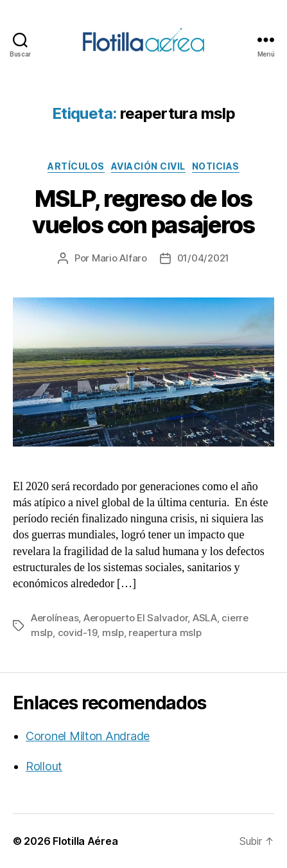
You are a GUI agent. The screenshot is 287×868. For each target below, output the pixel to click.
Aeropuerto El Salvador (135, 618)
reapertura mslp (165, 633)
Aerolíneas (55, 618)
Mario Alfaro (119, 258)
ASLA (205, 618)
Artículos (76, 166)
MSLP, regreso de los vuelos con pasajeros (143, 212)
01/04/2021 (203, 258)
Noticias (216, 166)
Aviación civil (148, 166)
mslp (113, 633)
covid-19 (78, 633)
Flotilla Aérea (85, 841)
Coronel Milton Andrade (88, 736)
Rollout (44, 766)
